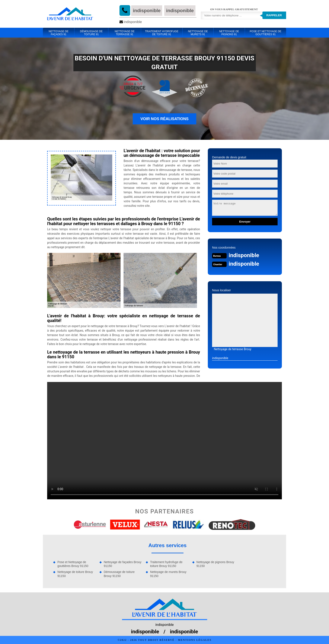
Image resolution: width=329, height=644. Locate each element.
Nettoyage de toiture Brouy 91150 (75, 574)
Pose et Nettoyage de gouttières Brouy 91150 (73, 564)
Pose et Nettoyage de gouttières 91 (266, 33)
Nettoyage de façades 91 (59, 33)
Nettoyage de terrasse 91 (124, 33)
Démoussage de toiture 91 (91, 33)
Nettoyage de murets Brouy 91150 (168, 574)
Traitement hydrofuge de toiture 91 (162, 33)
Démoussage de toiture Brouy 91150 (119, 574)
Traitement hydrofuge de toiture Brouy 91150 (166, 564)
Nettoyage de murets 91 (198, 33)
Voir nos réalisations (164, 119)
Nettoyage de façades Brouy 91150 (123, 564)
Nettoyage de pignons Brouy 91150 (215, 564)
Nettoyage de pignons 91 (229, 33)
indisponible (147, 11)
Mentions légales (195, 640)
